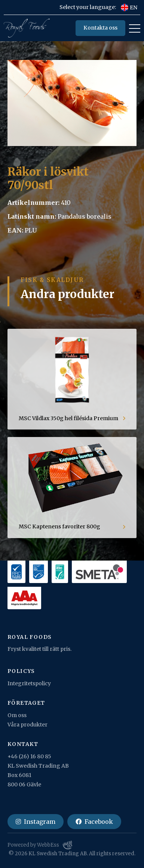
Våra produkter (27, 725)
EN (129, 7)
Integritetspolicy (29, 683)
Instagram (36, 822)
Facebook (94, 822)
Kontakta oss (100, 28)
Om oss (17, 715)
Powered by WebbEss (40, 845)
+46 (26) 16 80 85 (29, 756)
